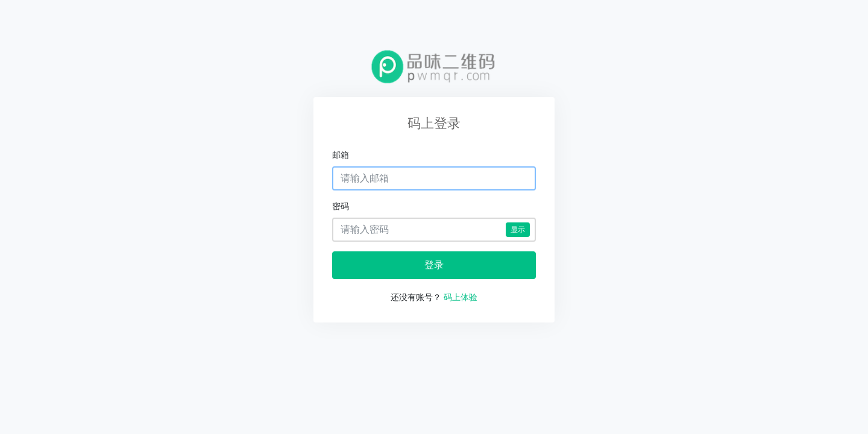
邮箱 (341, 155)
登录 (434, 265)
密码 (341, 206)
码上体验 (461, 297)
